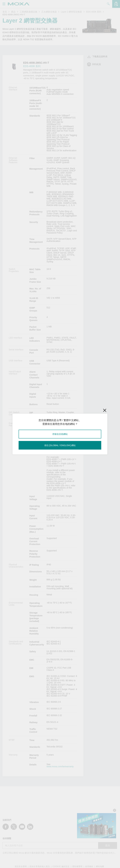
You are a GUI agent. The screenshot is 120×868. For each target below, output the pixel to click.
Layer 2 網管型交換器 (71, 12)
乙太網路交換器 (49, 12)
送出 (108, 845)
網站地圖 (100, 867)
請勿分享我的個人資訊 (40, 867)
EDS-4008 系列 (94, 12)
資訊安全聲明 (21, 867)
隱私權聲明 (77, 867)
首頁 (5, 12)
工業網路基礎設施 (28, 12)
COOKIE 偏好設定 (61, 867)
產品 (13, 12)
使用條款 (89, 867)
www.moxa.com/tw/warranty (60, 766)
